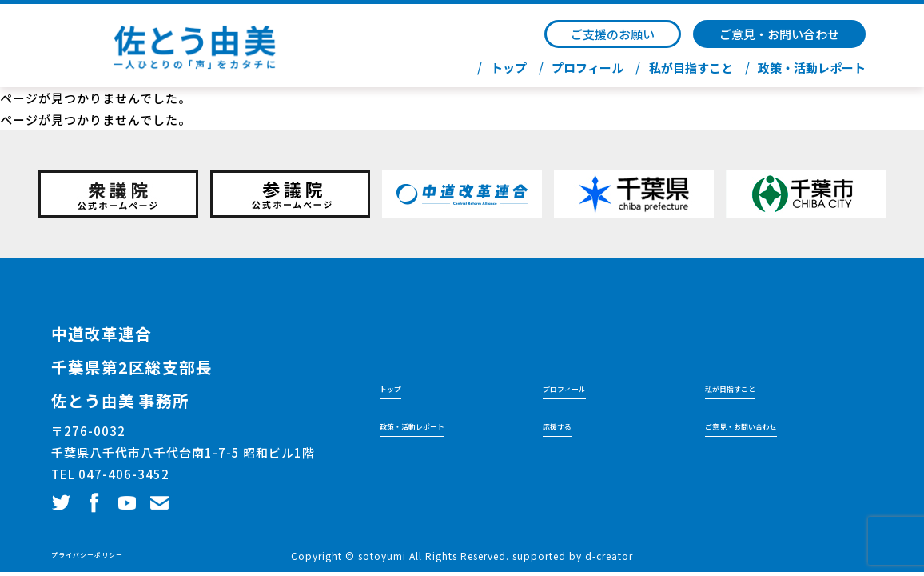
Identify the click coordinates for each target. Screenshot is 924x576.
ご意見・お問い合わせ (779, 34)
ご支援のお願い (613, 34)
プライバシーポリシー (103, 556)
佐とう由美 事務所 (153, 397)
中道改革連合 (125, 330)
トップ (509, 68)
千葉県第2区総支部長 (170, 363)
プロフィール (587, 68)
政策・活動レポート (812, 68)
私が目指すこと (691, 68)
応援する (565, 425)
